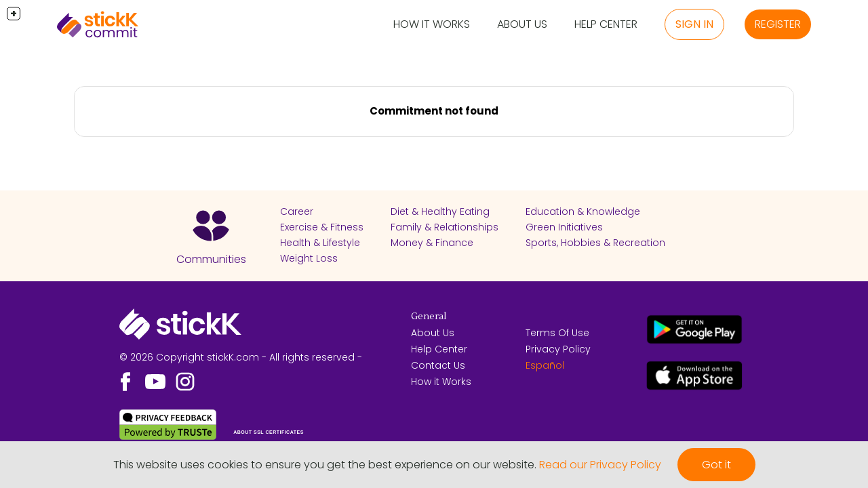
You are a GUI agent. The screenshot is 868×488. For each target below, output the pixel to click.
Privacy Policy (558, 349)
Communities (211, 259)
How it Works (432, 24)
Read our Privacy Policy (600, 465)
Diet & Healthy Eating (440, 211)
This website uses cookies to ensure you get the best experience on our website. (325, 465)
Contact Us (438, 365)
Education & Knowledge (583, 211)
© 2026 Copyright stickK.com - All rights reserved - (241, 357)
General (429, 317)
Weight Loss (309, 258)
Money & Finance (432, 243)
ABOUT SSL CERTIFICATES (269, 432)
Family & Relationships (445, 227)
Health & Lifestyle (320, 243)
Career (297, 211)
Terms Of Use (557, 333)
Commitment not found (434, 111)
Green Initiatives (564, 227)
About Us (522, 24)
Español (545, 365)
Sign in (694, 24)
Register (778, 24)
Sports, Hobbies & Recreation (595, 243)
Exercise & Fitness (322, 227)
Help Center (606, 24)
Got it (716, 465)
